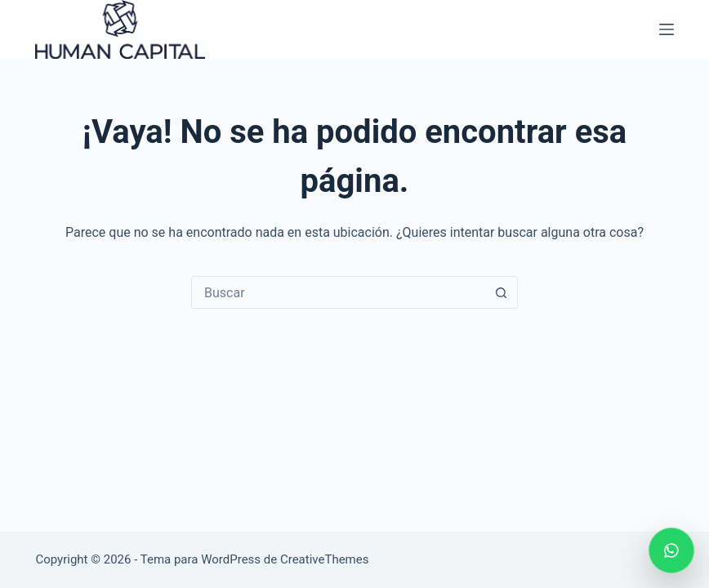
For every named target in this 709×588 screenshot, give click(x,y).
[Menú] (667, 29)
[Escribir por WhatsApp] (671, 550)
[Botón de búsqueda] (501, 292)
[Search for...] (338, 292)
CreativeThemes (325, 559)
